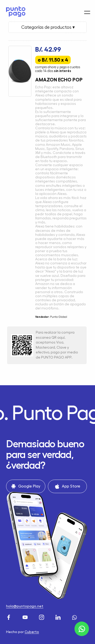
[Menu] (87, 10)
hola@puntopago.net (25, 606)
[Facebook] (9, 617)
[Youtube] (26, 617)
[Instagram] (42, 617)
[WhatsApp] (75, 617)
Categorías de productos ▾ (48, 27)
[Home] (14, 10)
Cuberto (32, 632)
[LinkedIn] (59, 617)
